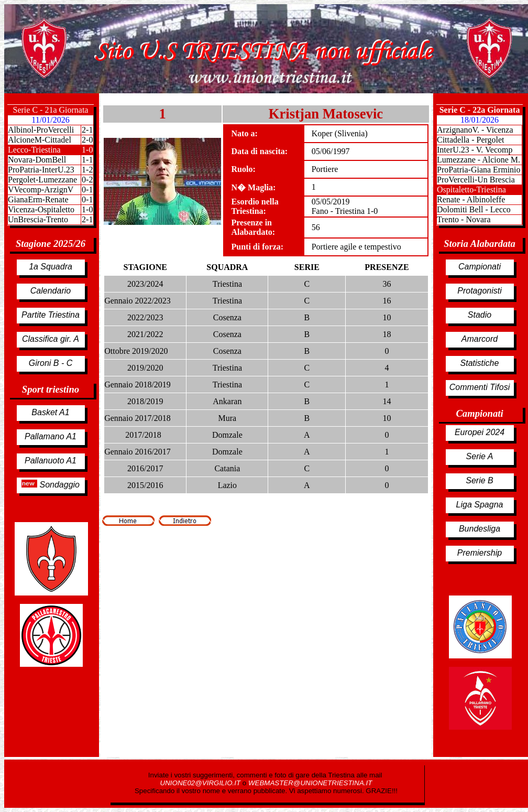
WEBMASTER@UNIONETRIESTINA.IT (310, 783)
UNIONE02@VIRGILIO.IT (201, 783)
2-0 (87, 140)
